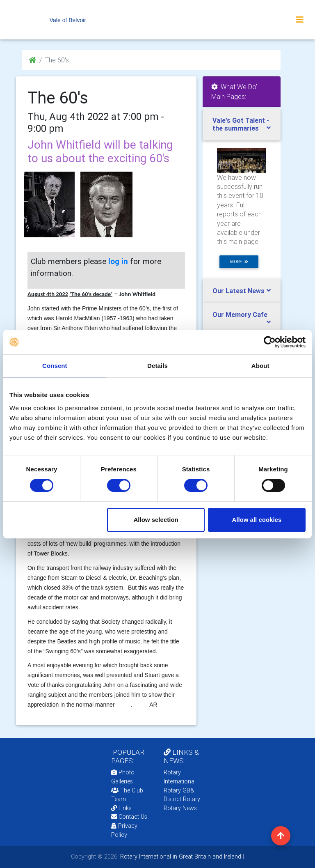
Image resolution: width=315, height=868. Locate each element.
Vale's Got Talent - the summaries (241, 124)
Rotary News (180, 808)
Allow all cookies (257, 520)
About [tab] (260, 366)
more (239, 262)
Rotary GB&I (180, 790)
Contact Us (129, 817)
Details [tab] (157, 366)
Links (121, 808)
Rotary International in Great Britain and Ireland (180, 857)
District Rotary (182, 799)
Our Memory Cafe (240, 315)
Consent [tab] (55, 366)
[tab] (242, 124)
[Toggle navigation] (300, 20)
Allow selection (156, 520)
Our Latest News (239, 291)
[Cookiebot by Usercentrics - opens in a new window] (270, 342)
